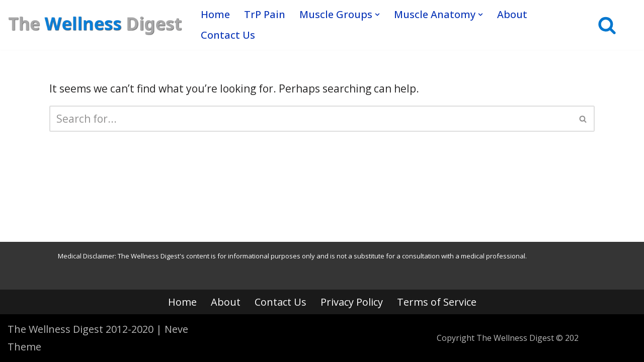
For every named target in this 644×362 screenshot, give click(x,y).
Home (215, 14)
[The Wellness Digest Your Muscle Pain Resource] (96, 25)
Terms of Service (437, 302)
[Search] (607, 25)
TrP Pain (265, 14)
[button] (377, 15)
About (512, 14)
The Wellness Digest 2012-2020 (80, 329)
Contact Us (228, 35)
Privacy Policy (352, 302)
